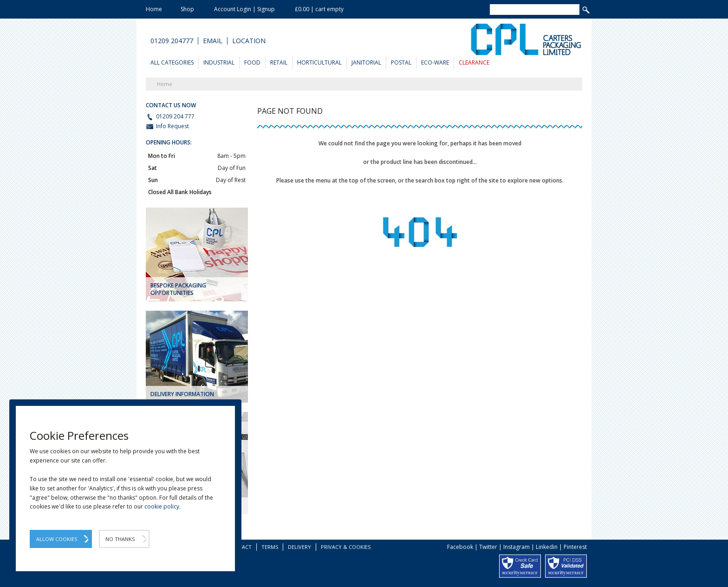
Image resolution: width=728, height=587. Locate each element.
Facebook (460, 547)
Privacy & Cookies (346, 547)
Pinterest (575, 547)
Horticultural (319, 62)
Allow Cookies (57, 539)
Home (154, 9)
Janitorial (366, 62)
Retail (279, 62)
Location (249, 41)
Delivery (299, 547)
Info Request (167, 126)
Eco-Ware (435, 62)
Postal (401, 62)
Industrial (219, 62)
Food (252, 62)
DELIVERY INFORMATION (182, 394)
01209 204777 (172, 41)
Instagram (517, 547)
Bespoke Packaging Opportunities (178, 289)
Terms (270, 547)
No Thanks (120, 539)
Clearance (474, 62)
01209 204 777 (170, 117)
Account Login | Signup (244, 9)
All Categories (172, 62)
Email (213, 41)
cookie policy (162, 506)
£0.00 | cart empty (319, 9)
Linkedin (547, 547)
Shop (187, 9)
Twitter (488, 547)
